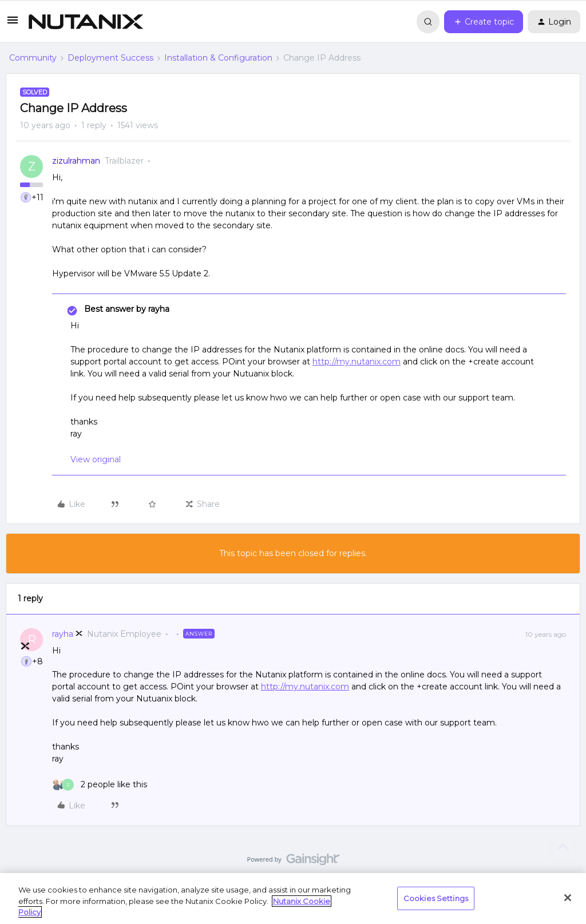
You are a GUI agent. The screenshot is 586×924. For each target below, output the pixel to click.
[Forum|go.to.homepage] (86, 22)
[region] (293, 899)
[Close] (568, 898)
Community (33, 58)
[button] (13, 24)
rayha (63, 634)
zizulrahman (76, 161)
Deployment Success (110, 58)
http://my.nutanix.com (357, 362)
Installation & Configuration (218, 58)
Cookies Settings (436, 898)
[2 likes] (100, 785)
